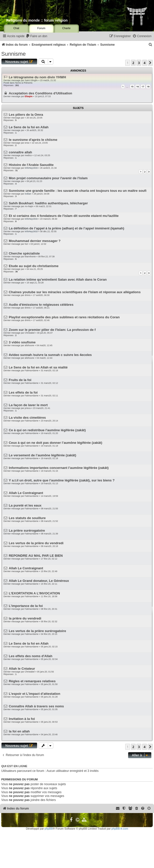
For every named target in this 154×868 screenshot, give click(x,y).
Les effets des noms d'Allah (31, 656)
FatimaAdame (32, 370)
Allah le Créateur (22, 669)
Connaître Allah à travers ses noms (36, 706)
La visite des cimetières (27, 418)
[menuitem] (37, 36)
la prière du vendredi (25, 618)
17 (143, 86)
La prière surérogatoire (27, 531)
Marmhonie (30, 257)
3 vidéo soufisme (22, 342)
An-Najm (29, 206)
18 (148, 86)
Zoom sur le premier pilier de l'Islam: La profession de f (52, 330)
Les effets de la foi (23, 392)
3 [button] (139, 63)
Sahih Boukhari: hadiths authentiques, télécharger (48, 203)
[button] (150, 63)
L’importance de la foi (26, 606)
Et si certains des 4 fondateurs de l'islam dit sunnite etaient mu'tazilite (64, 216)
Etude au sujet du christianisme (34, 266)
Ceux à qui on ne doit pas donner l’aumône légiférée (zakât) (55, 443)
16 (137, 86)
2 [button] (133, 63)
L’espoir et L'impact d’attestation (34, 694)
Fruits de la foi (20, 380)
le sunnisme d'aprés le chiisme (33, 140)
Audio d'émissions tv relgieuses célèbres (41, 305)
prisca (28, 408)
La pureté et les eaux (25, 505)
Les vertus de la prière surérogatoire (37, 631)
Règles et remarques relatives (32, 681)
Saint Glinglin (31, 80)
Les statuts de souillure (27, 518)
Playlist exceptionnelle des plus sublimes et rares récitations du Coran (64, 317)
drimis (28, 295)
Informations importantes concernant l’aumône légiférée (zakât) (59, 468)
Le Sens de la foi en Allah (29, 127)
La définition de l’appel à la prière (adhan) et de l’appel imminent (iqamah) (66, 228)
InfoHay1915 (31, 168)
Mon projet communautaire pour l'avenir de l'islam (48, 178)
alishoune (30, 345)
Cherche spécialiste (24, 253)
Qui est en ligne (14, 766)
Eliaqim (29, 96)
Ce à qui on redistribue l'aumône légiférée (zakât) (47, 430)
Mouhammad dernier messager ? (35, 241)
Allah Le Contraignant (26, 493)
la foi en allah (19, 731)
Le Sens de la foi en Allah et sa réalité (38, 367)
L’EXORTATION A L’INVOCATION (34, 593)
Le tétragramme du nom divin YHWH (37, 77)
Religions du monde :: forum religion (37, 20)
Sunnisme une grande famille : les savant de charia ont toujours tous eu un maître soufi (78, 191)
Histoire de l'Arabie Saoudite (31, 165)
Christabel (30, 333)
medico (28, 155)
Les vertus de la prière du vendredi (36, 543)
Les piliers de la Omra (26, 115)
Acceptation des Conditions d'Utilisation (40, 93)
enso (27, 143)
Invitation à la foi (22, 719)
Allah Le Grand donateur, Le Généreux (39, 581)
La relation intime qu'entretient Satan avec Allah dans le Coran (58, 280)
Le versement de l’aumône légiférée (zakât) (42, 455)
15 (132, 86)
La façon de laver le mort (28, 405)
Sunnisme (14, 54)
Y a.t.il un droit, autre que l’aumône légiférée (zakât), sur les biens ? (62, 480)
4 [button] (145, 63)
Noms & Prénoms (24, 83)
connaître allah (20, 152)
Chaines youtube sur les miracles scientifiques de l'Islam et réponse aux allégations (75, 292)
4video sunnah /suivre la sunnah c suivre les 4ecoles (50, 355)
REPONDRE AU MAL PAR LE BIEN (36, 556)
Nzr (27, 244)
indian (28, 194)
